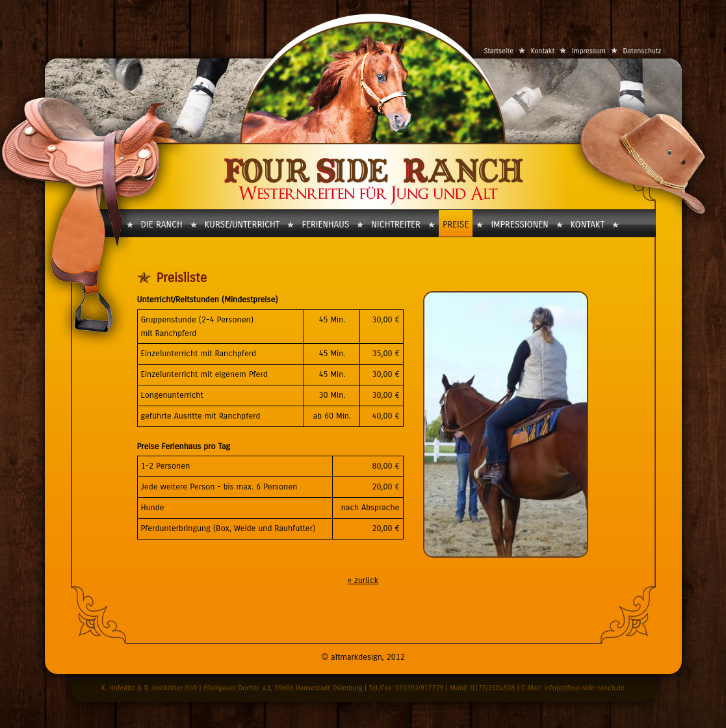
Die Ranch (162, 225)
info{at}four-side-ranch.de (584, 688)
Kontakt (543, 51)
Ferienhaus (325, 225)
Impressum (589, 51)
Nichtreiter (396, 225)
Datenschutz (642, 51)
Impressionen (519, 225)
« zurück (363, 580)
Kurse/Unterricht (242, 225)
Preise (456, 225)
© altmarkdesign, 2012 (363, 657)
